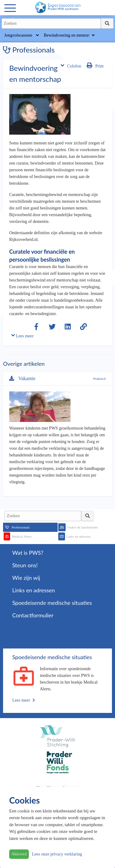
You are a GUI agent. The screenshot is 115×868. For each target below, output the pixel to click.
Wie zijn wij (26, 578)
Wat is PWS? (28, 553)
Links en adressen (79, 536)
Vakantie (22, 378)
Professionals (21, 527)
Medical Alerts (22, 536)
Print (95, 65)
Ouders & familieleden (83, 527)
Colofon (71, 65)
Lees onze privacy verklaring (57, 854)
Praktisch (100, 379)
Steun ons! (25, 565)
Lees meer (22, 335)
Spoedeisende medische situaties (52, 603)
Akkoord (19, 854)
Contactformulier (33, 615)
